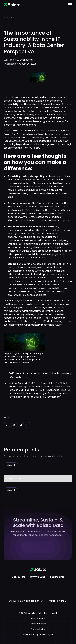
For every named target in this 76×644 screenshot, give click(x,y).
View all (11, 465)
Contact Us (18, 577)
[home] (12, 5)
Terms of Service (38, 624)
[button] (69, 5)
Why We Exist (37, 577)
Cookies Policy (38, 629)
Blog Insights (57, 577)
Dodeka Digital (46, 634)
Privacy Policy (38, 618)
